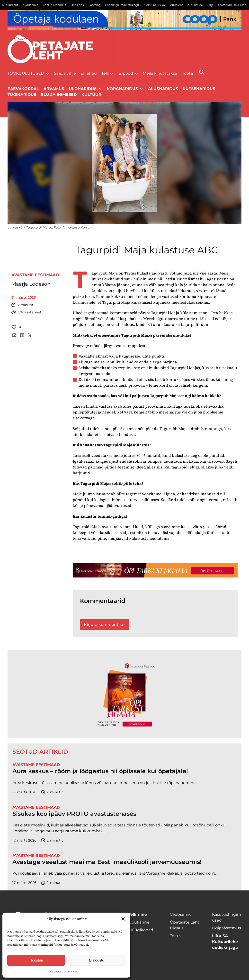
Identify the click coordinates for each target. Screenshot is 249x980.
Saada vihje (65, 73)
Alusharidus (163, 89)
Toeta (187, 73)
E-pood (126, 73)
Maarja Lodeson (31, 284)
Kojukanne (139, 922)
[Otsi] (202, 72)
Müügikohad (141, 930)
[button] (123, 919)
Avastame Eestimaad (35, 275)
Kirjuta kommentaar (104, 625)
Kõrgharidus (122, 89)
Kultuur (91, 95)
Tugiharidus (22, 95)
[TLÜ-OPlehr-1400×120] (155, 570)
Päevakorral (23, 89)
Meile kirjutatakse (160, 73)
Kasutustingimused (64, 971)
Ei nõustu (97, 960)
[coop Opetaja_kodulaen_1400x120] (125, 20)
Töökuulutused (26, 73)
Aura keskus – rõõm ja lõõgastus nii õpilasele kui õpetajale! (100, 771)
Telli (105, 73)
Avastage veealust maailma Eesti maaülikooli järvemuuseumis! (107, 862)
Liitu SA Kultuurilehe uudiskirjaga (225, 942)
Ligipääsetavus (227, 928)
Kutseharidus (199, 89)
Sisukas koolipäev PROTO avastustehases (74, 814)
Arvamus (54, 89)
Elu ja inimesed (59, 95)
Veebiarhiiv (181, 914)
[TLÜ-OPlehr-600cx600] (124, 694)
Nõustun (36, 960)
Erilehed (89, 73)
